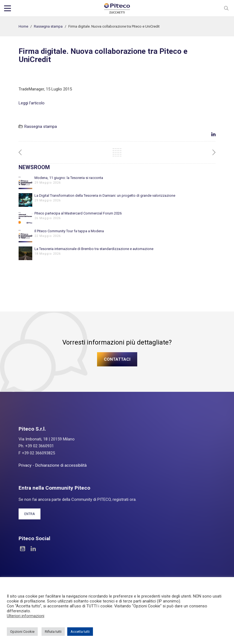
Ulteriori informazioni (26, 616)
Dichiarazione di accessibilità (61, 465)
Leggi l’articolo (32, 103)
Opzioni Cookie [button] (22, 632)
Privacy (25, 465)
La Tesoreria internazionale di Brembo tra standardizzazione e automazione (94, 249)
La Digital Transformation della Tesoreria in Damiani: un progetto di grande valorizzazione (105, 195)
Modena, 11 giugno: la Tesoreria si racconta (69, 178)
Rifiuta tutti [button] (53, 632)
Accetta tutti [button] (80, 632)
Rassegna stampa (48, 26)
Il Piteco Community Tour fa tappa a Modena (69, 231)
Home (23, 26)
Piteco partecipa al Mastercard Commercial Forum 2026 (78, 213)
